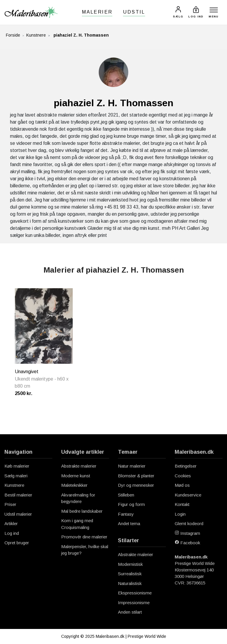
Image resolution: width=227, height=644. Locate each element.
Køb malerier (17, 466)
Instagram (187, 533)
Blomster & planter (136, 476)
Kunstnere (36, 35)
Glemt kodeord (189, 523)
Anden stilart (130, 612)
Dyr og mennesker (136, 485)
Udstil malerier (18, 514)
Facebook (187, 543)
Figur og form (131, 504)
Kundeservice (188, 495)
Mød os (182, 485)
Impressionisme (134, 603)
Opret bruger (17, 543)
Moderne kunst (76, 476)
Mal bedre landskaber (82, 511)
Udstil (134, 12)
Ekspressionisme (135, 593)
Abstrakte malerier (79, 466)
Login (180, 514)
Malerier (97, 12)
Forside (13, 35)
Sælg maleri (16, 476)
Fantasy (126, 514)
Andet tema (129, 523)
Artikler (11, 523)
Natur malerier (132, 466)
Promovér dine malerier (84, 537)
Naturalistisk (130, 583)
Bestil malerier (18, 495)
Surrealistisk (130, 574)
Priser (10, 504)
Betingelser (186, 466)
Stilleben (126, 495)
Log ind (12, 533)
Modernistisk (130, 564)
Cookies (183, 476)
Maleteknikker (74, 485)
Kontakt (182, 504)
